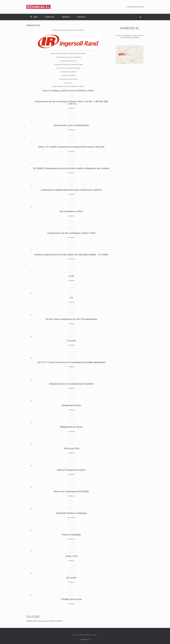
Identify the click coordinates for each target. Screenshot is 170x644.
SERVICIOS (66, 17)
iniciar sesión (41, 621)
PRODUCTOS (50, 17)
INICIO (34, 17)
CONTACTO (81, 17)
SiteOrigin (83, 640)
